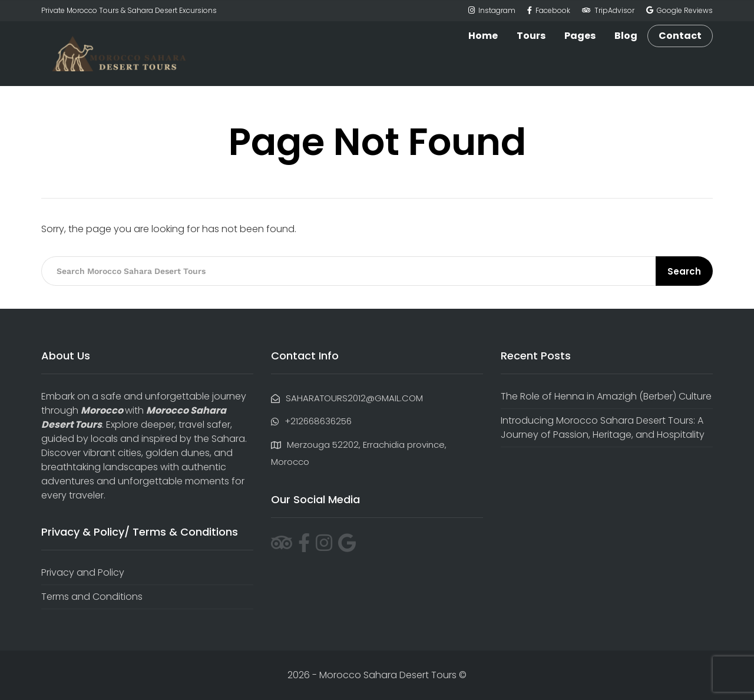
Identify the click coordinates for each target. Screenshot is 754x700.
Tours (531, 36)
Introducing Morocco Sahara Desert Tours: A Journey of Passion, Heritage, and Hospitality (603, 427)
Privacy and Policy (83, 572)
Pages (580, 36)
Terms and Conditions (92, 597)
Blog (626, 36)
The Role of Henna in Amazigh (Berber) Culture (606, 396)
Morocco (102, 410)
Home (483, 36)
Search (684, 271)
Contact (680, 36)
